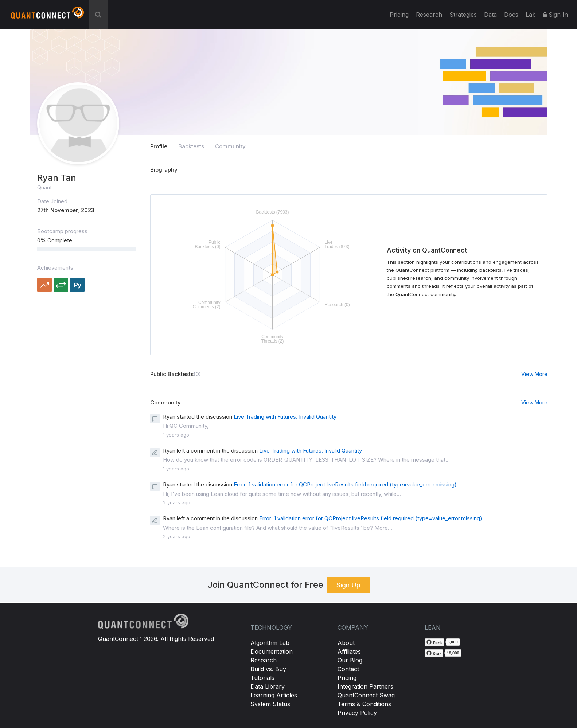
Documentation (272, 651)
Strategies (463, 15)
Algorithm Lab (270, 643)
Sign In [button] (555, 15)
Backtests (191, 146)
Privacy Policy (357, 713)
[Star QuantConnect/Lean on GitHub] (434, 653)
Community (230, 146)
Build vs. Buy (268, 669)
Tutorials (262, 678)
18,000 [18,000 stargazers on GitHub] (453, 653)
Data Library (268, 686)
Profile (159, 146)
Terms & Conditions (364, 704)
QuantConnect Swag (366, 695)
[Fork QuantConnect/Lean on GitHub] (434, 642)
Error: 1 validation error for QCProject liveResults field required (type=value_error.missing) (345, 484)
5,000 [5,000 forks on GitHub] (453, 642)
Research (429, 15)
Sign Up (348, 585)
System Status (270, 704)
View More (534, 374)
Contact (348, 669)
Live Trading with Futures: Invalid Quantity (285, 417)
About (346, 643)
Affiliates (349, 651)
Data (490, 15)
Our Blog (350, 660)
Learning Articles (274, 695)
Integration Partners (365, 686)
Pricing (399, 15)
